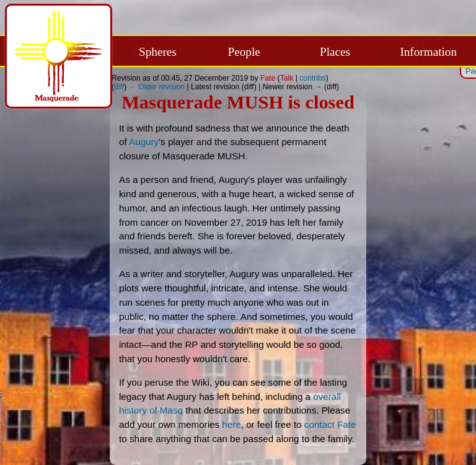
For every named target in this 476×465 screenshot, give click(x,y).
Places (335, 52)
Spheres (158, 52)
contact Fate (330, 424)
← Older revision (157, 87)
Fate (268, 78)
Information (428, 52)
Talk (287, 78)
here (231, 424)
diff (119, 87)
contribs (313, 78)
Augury (144, 142)
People (244, 52)
